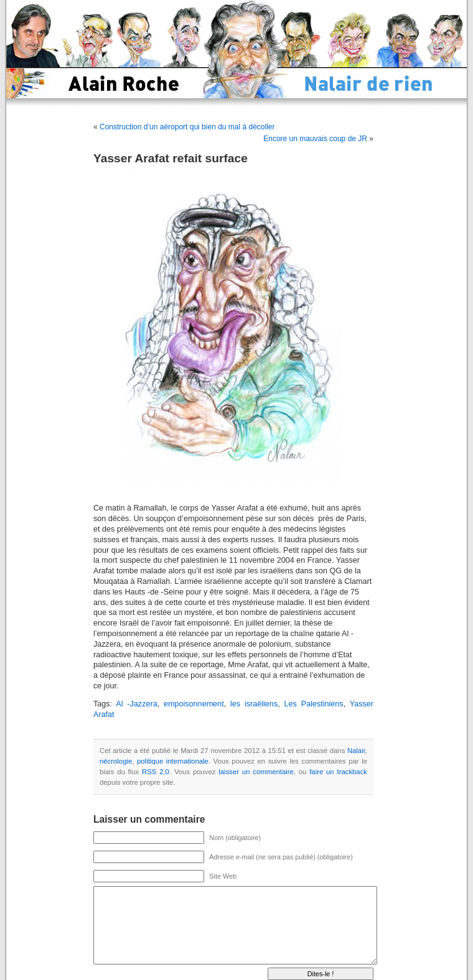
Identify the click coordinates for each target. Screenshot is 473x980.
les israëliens (254, 704)
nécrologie (116, 761)
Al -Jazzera (136, 704)
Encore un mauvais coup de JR (315, 139)
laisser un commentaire (256, 772)
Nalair (356, 751)
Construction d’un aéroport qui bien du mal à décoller (187, 127)
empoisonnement (194, 704)
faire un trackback (338, 772)
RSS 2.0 (156, 772)
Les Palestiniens (314, 704)
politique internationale (173, 761)
